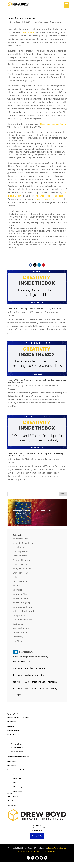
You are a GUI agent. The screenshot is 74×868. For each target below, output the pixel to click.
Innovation (18, 590)
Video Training (17, 787)
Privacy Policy (53, 848)
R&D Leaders (12, 722)
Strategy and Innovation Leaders (18, 717)
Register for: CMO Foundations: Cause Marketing (35, 682)
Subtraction (18, 624)
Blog (14, 782)
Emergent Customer (22, 568)
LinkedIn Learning (18, 791)
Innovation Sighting (22, 603)
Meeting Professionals (15, 735)
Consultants (18, 547)
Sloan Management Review (53, 124)
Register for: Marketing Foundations (29, 675)
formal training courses (47, 199)
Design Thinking (20, 564)
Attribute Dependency (23, 543)
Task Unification (20, 632)
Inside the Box (12, 761)
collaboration (28, 32)
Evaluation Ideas (20, 573)
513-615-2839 (37, 830)
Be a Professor (12, 765)
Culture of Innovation (22, 560)
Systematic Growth (21, 628)
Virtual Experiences (17, 752)
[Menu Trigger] (67, 5)
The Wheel (17, 641)
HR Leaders (11, 726)
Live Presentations (17, 747)
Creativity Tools (20, 556)
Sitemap (63, 848)
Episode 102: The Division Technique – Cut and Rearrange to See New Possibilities (37, 381)
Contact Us (37, 836)
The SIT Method (13, 796)
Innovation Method (21, 598)
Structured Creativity (22, 620)
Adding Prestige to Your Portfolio (18, 757)
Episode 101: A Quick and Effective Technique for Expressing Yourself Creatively (35, 454)
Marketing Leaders (13, 731)
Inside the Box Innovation (47, 312)
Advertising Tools (21, 539)
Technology (18, 637)
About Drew (11, 801)
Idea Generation (20, 581)
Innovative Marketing (22, 607)
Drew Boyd (15, 22)
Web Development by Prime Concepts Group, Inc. (37, 851)
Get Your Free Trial (21, 661)
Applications (17, 778)
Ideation (16, 586)
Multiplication (19, 615)
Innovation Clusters (22, 594)
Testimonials (12, 805)
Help (15, 577)
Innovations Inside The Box (16, 770)
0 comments (56, 22)
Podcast (11, 315)
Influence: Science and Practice (50, 196)
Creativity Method (21, 551)
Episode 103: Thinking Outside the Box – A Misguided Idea (34, 308)
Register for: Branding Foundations (29, 668)
